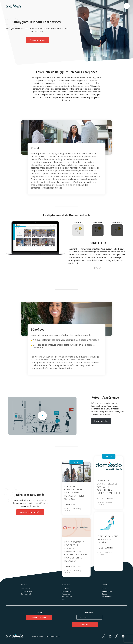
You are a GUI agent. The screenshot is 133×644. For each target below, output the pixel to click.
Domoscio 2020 (38, 636)
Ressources (66, 585)
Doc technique (67, 597)
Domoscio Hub (26, 589)
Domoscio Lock (26, 591)
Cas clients (65, 589)
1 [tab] (95, 268)
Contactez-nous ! (39, 617)
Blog (63, 599)
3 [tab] (100, 268)
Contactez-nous (37, 40)
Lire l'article (74, 504)
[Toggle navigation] (127, 6)
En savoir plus (101, 421)
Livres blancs (66, 591)
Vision (104, 589)
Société (105, 585)
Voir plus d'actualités (30, 512)
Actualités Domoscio (72, 509)
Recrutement (107, 597)
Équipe (104, 594)
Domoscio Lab (26, 594)
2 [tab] (98, 268)
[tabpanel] (66, 246)
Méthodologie (107, 591)
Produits (24, 585)
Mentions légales (53, 636)
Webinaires (66, 594)
